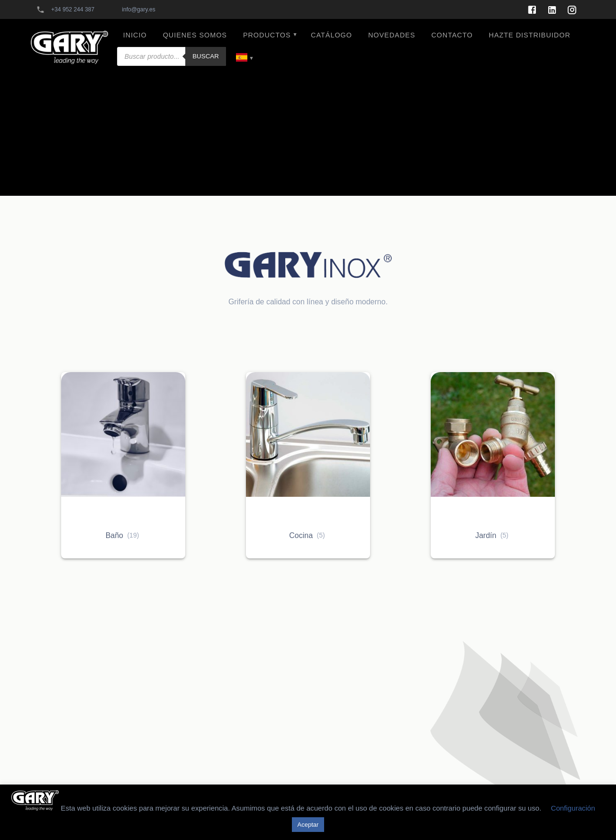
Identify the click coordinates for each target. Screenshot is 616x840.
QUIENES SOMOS (195, 35)
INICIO (135, 35)
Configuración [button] (573, 808)
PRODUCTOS (267, 35)
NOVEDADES (392, 35)
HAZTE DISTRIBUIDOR (530, 35)
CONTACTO (452, 35)
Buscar (206, 56)
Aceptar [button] (308, 825)
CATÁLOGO (331, 35)
